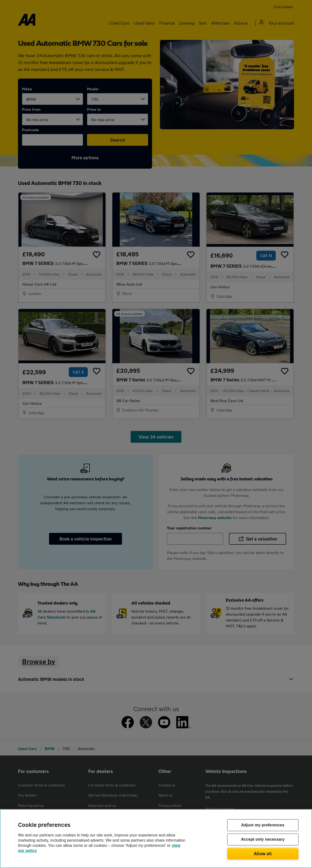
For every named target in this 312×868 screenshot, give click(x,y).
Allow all (263, 853)
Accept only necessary (263, 840)
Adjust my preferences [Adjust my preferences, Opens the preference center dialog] (263, 825)
